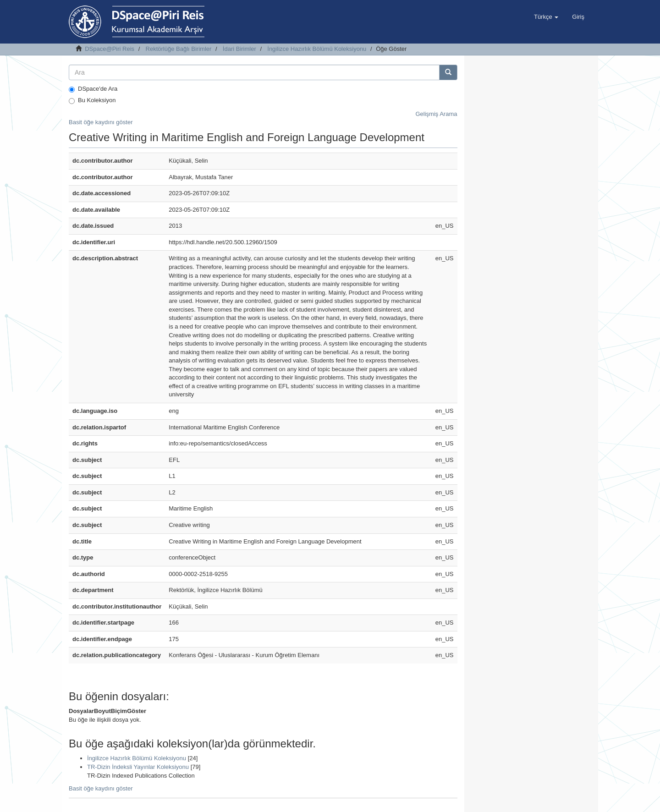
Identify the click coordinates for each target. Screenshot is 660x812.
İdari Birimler (239, 49)
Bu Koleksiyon (92, 100)
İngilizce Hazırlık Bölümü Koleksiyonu (317, 49)
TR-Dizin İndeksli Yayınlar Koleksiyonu (138, 767)
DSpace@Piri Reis (110, 49)
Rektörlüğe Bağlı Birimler (179, 49)
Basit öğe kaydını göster (101, 122)
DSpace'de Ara (93, 89)
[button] (546, 17)
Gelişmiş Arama (436, 114)
